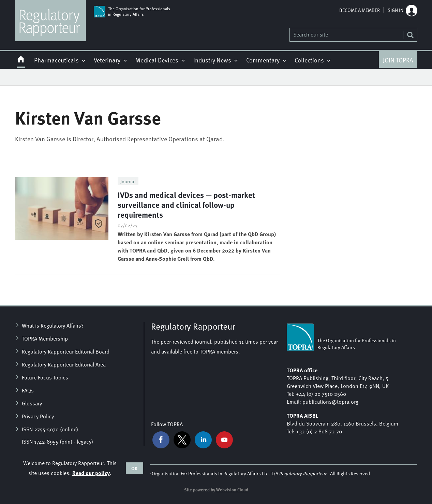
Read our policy (91, 473)
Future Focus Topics (45, 377)
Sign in (396, 10)
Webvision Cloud (232, 490)
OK (135, 468)
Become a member (360, 10)
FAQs (28, 390)
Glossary (32, 403)
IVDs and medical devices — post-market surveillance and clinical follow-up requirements (186, 205)
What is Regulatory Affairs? (53, 325)
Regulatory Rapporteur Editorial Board (66, 351)
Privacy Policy (38, 416)
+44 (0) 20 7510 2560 (321, 393)
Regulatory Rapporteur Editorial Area (64, 364)
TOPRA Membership (45, 338)
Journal (128, 181)
